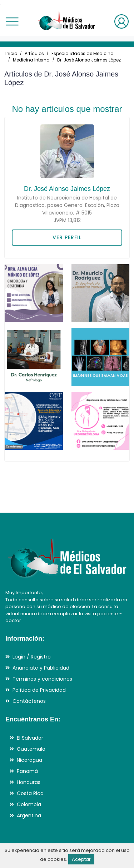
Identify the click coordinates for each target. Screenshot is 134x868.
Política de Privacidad (39, 690)
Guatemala (31, 749)
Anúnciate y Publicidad (41, 668)
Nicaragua (29, 760)
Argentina (29, 815)
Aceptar (81, 859)
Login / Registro (32, 657)
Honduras (29, 782)
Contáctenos (29, 701)
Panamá (27, 771)
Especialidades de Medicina (83, 53)
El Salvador (30, 738)
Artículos (34, 53)
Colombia (29, 804)
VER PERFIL (67, 237)
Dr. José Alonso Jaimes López (89, 60)
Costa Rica (30, 793)
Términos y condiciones (42, 679)
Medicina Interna (31, 60)
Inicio (11, 53)
